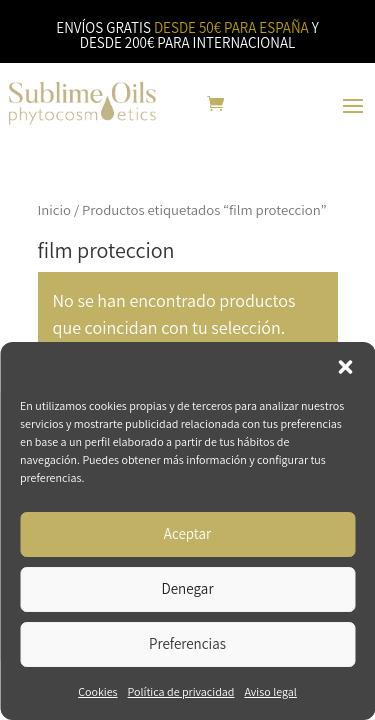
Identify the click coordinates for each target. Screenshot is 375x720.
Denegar (188, 588)
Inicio (55, 209)
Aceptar (187, 533)
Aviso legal (270, 691)
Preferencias (187, 643)
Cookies (97, 691)
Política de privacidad (181, 691)
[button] (345, 367)
